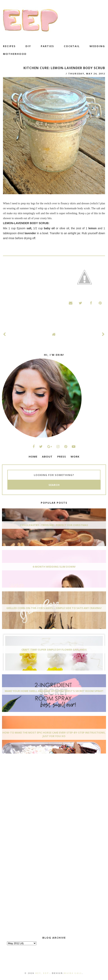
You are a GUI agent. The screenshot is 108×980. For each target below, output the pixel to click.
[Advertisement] (32, 786)
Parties (47, 46)
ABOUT (47, 457)
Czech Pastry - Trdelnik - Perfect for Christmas (54, 525)
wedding (97, 46)
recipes (9, 46)
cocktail (72, 46)
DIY (28, 46)
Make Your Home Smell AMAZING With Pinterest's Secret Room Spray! (54, 691)
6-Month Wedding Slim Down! (54, 567)
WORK (75, 457)
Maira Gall (73, 973)
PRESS (62, 457)
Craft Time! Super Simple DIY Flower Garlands (54, 650)
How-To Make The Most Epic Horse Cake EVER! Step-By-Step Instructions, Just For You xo (54, 734)
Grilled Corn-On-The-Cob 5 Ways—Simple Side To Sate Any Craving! (54, 608)
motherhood (15, 54)
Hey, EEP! (43, 973)
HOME (33, 457)
